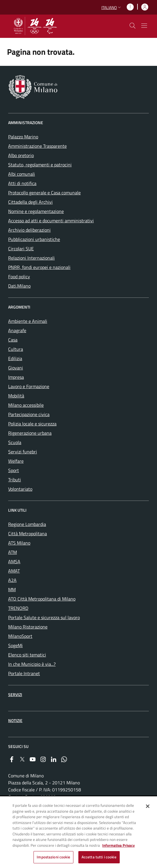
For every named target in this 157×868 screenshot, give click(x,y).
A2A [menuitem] (12, 580)
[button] (112, 7)
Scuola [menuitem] (15, 442)
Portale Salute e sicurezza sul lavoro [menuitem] (44, 617)
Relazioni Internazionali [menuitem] (31, 258)
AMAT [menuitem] (14, 571)
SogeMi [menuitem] (15, 645)
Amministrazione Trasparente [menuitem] (37, 146)
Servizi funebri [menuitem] (23, 452)
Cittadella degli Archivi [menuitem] (30, 202)
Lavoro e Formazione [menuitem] (29, 386)
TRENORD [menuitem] (18, 608)
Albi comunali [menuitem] (22, 174)
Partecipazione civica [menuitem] (29, 414)
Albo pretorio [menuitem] (21, 155)
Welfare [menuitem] (16, 461)
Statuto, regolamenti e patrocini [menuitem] (40, 165)
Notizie (15, 720)
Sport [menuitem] (14, 470)
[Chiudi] (148, 807)
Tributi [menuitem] (15, 480)
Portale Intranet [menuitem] (24, 673)
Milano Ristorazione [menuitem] (28, 627)
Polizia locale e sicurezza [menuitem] (32, 424)
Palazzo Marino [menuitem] (23, 137)
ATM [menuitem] (13, 552)
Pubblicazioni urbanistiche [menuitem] (34, 239)
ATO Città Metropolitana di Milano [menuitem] (42, 599)
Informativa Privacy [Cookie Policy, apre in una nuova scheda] (119, 846)
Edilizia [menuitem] (15, 358)
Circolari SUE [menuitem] (21, 249)
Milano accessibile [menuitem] (26, 405)
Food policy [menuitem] (19, 277)
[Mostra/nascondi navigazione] (144, 26)
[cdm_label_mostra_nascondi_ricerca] (133, 26)
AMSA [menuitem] (14, 561)
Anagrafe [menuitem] (17, 330)
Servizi (15, 694)
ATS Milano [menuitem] (19, 543)
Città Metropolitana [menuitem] (28, 534)
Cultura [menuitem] (16, 349)
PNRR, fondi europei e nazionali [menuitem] (39, 267)
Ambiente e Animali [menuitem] (28, 321)
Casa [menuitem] (13, 340)
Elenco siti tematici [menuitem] (27, 655)
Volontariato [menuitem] (20, 489)
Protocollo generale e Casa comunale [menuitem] (44, 193)
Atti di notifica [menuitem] (22, 183)
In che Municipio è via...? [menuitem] (32, 664)
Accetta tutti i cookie (99, 858)
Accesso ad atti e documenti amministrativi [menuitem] (51, 221)
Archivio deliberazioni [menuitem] (29, 230)
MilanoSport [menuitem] (20, 636)
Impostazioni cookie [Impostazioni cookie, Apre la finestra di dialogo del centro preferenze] (53, 858)
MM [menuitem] (12, 589)
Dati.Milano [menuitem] (19, 286)
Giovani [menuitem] (16, 368)
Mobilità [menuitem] (16, 396)
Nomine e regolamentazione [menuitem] (36, 211)
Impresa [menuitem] (16, 377)
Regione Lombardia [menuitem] (27, 524)
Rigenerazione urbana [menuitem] (30, 433)
